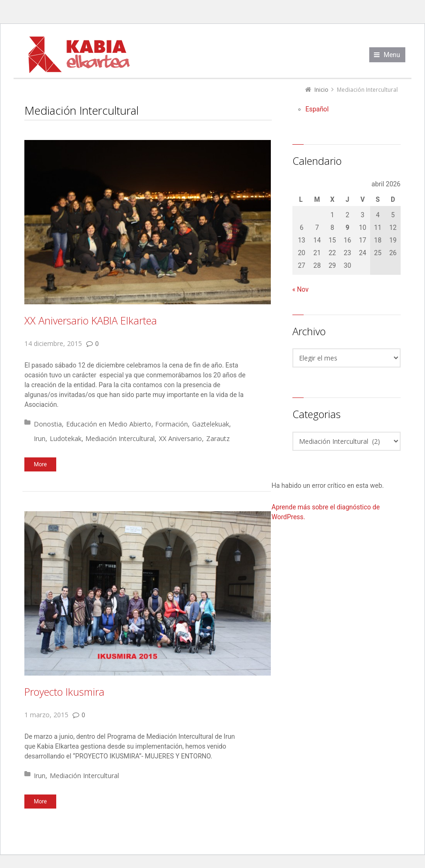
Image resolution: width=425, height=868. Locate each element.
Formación (171, 424)
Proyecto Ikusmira (64, 691)
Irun (40, 438)
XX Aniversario (180, 438)
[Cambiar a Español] (317, 109)
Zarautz (218, 438)
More (40, 464)
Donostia (48, 424)
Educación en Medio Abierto (109, 424)
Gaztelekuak (211, 424)
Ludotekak (66, 438)
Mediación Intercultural (120, 438)
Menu (392, 55)
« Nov (301, 289)
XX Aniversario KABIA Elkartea (91, 320)
